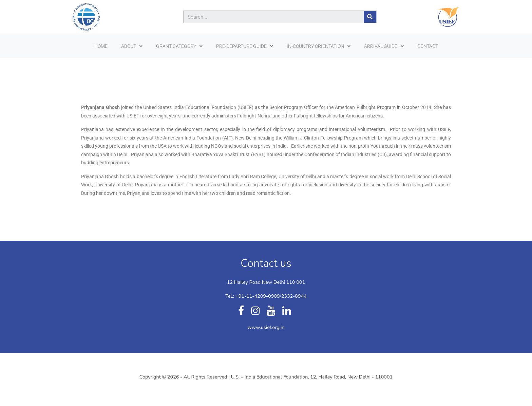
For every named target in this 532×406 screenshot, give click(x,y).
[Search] (370, 17)
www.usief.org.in (266, 327)
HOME (101, 46)
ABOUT (132, 46)
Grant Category (179, 46)
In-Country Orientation (319, 46)
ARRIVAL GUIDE (384, 46)
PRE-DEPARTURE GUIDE (245, 46)
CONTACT (428, 46)
